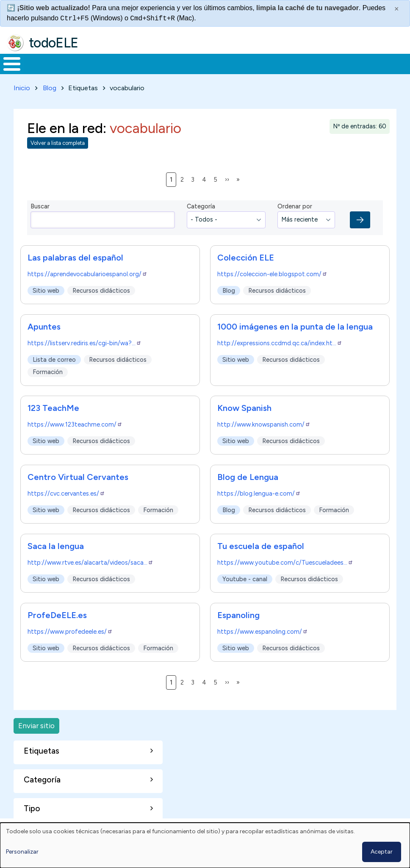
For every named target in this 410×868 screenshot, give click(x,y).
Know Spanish (244, 407)
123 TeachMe (53, 407)
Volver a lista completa (58, 142)
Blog (50, 86)
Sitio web (46, 289)
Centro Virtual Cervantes (78, 476)
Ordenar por (295, 205)
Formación (95, 63)
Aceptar (382, 852)
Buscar (341, 63)
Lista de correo (54, 358)
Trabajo (146, 63)
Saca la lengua (56, 545)
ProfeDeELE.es (57, 614)
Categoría (201, 205)
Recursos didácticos (101, 289)
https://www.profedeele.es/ (70, 630)
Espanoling (238, 614)
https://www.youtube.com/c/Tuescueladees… (285, 561)
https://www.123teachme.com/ (75, 423)
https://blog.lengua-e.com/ (259, 492)
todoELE (54, 43)
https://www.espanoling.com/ (263, 630)
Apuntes (44, 325)
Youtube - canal (245, 577)
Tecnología (247, 63)
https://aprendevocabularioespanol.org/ (87, 272)
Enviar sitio (36, 724)
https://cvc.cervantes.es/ (66, 492)
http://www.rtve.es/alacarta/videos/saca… (90, 561)
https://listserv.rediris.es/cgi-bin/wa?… (84, 341)
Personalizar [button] (22, 852)
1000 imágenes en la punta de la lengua (295, 325)
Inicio (7, 63)
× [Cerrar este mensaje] (397, 9)
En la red (193, 63)
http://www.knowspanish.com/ (264, 423)
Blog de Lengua (248, 476)
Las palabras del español (75, 256)
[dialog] (205, 845)
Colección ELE (246, 256)
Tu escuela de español (261, 545)
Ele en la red (65, 126)
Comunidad (303, 63)
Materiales (41, 63)
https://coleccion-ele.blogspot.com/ (272, 272)
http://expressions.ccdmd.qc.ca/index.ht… (280, 341)
